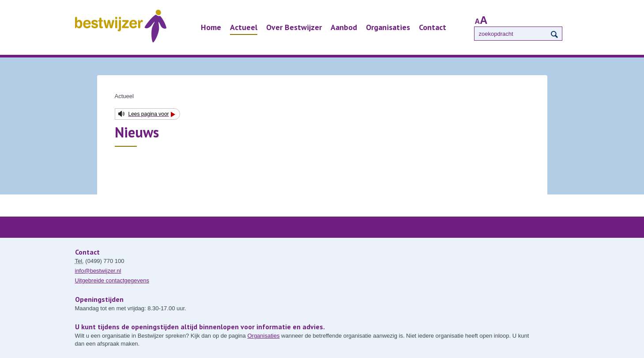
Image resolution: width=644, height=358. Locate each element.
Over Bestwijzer (294, 27)
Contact (433, 27)
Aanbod (344, 27)
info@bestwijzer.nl (98, 271)
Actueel (244, 27)
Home (211, 27)
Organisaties (388, 27)
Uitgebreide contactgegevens (112, 280)
